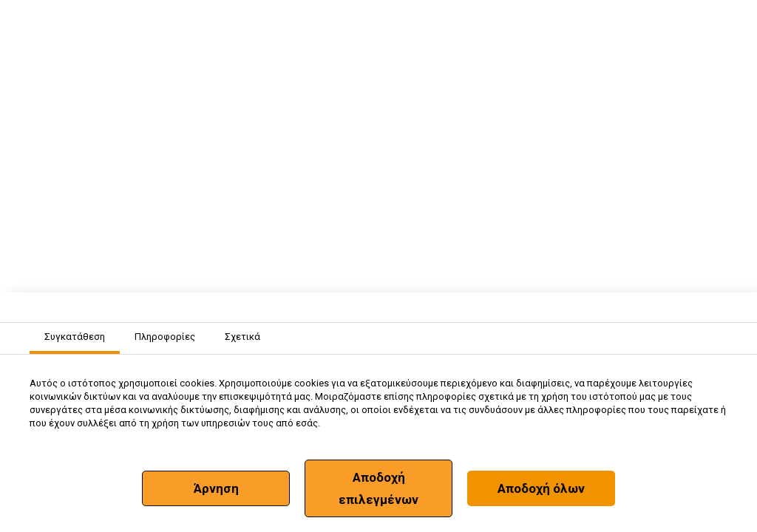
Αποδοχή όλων (541, 488)
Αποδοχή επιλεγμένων (378, 488)
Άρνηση (216, 488)
